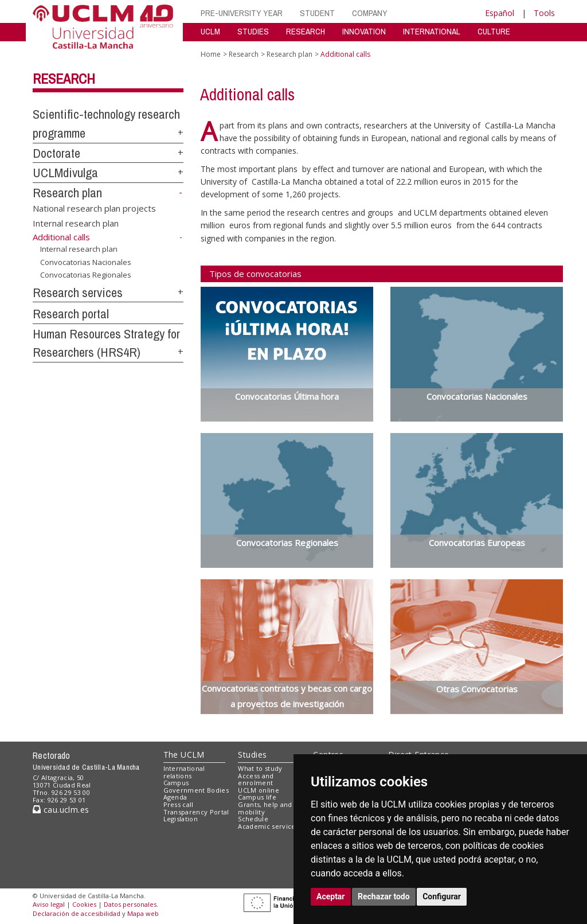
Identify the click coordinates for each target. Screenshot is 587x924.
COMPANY (370, 13)
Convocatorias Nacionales (86, 262)
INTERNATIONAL (432, 31)
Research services (78, 293)
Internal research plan (76, 223)
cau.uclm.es (61, 810)
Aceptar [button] (331, 896)
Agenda (175, 797)
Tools (544, 13)
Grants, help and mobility (265, 808)
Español (500, 13)
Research (64, 79)
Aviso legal (49, 904)
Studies (252, 755)
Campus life (257, 797)
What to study (260, 768)
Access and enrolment (256, 779)
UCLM (210, 31)
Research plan (67, 193)
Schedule (253, 819)
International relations (184, 772)
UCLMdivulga (65, 173)
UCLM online (259, 790)
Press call (179, 804)
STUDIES (253, 31)
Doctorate (56, 153)
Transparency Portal (196, 812)
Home (211, 54)
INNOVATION (364, 31)
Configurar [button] (442, 896)
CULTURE (494, 31)
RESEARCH (306, 31)
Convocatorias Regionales (86, 275)
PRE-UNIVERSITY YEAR (242, 13)
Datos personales (130, 904)
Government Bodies (196, 790)
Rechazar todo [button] (384, 896)
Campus (176, 783)
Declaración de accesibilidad (77, 913)
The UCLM (184, 755)
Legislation (181, 819)
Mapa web (143, 913)
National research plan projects (94, 208)
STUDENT (317, 13)
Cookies (84, 904)
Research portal (71, 314)
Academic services (268, 826)
